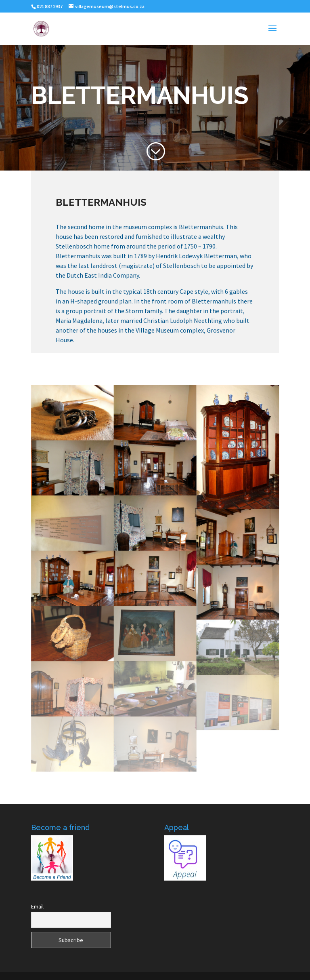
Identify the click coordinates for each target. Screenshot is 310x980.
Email (37, 906)
